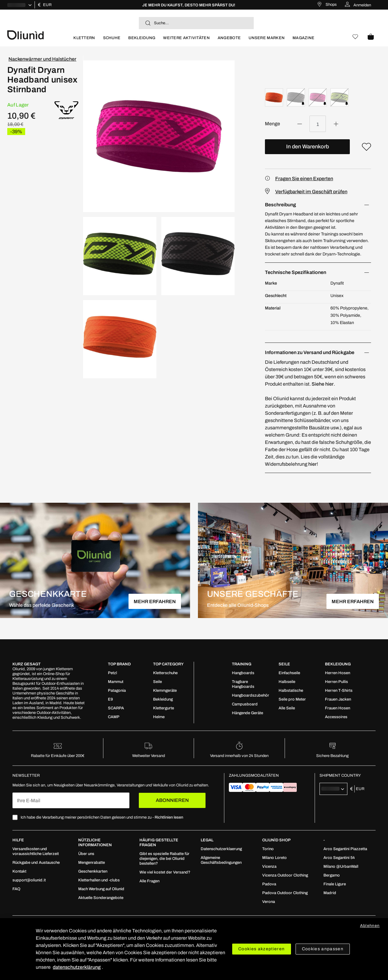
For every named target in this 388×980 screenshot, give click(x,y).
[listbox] (318, 98)
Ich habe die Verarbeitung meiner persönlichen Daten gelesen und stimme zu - (102, 817)
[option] (274, 97)
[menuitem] (84, 41)
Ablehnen (370, 926)
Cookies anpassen (323, 949)
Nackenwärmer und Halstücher (42, 59)
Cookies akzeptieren (262, 949)
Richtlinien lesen (169, 817)
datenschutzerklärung (77, 967)
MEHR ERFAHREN (155, 602)
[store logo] (38, 34)
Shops (331, 5)
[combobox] (196, 23)
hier (313, 464)
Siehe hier (323, 384)
